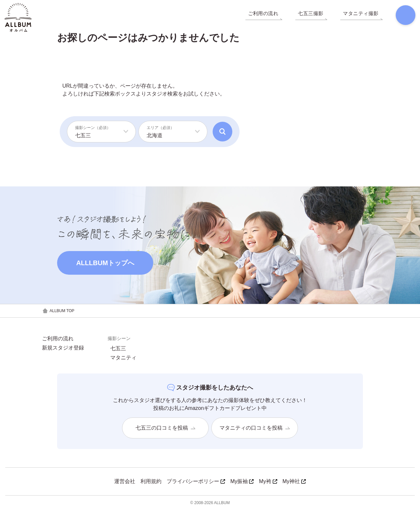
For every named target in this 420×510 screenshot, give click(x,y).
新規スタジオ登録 (63, 348)
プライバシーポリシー (196, 481)
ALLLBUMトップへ (105, 263)
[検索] (402, 16)
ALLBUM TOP (58, 311)
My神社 (294, 481)
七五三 (118, 349)
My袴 (268, 481)
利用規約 (151, 481)
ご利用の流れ (58, 339)
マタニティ (123, 358)
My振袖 (242, 481)
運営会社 (125, 481)
